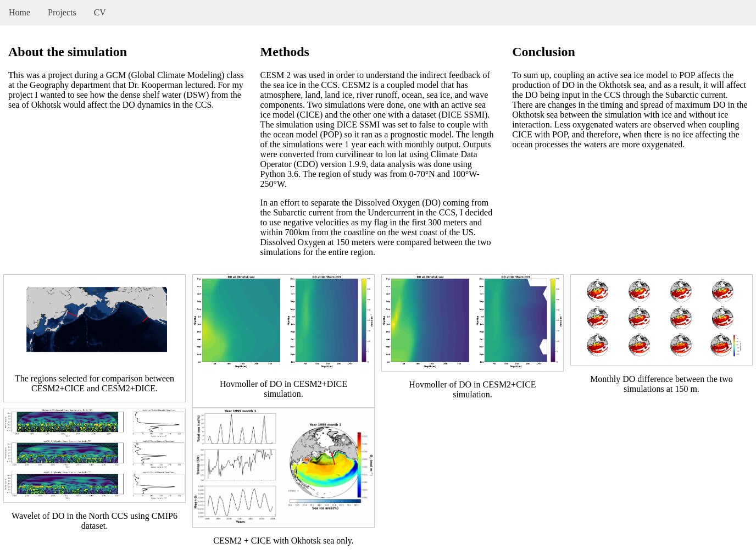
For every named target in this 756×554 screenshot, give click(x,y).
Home (20, 12)
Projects (62, 12)
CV (100, 12)
